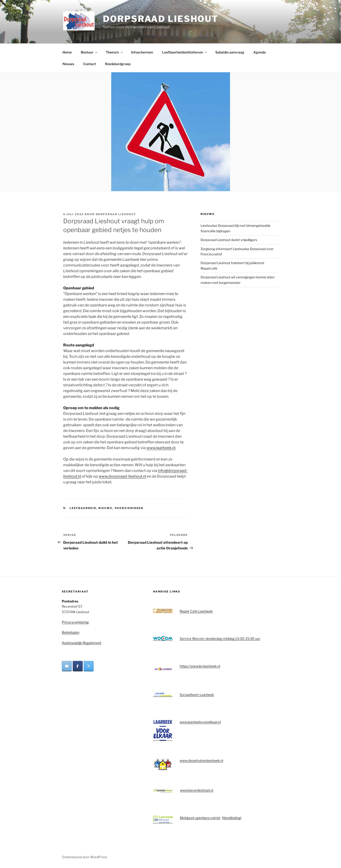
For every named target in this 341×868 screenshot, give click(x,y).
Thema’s (115, 52)
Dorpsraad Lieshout (161, 19)
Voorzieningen (129, 508)
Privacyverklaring (75, 622)
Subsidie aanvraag (230, 52)
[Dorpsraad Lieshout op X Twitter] (89, 666)
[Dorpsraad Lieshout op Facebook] (78, 666)
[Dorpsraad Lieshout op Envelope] (67, 666)
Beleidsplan (71, 632)
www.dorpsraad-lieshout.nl (122, 476)
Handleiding (232, 818)
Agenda (259, 52)
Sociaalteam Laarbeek (197, 695)
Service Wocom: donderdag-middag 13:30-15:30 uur (220, 638)
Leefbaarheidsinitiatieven (185, 52)
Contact (90, 64)
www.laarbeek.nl (161, 448)
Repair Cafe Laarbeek (196, 611)
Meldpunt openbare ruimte (200, 818)
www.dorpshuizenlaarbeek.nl (201, 760)
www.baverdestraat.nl (197, 790)
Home (67, 52)
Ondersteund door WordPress (84, 857)
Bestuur (89, 52)
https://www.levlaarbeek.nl (200, 666)
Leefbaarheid (83, 508)
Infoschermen (142, 52)
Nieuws (68, 64)
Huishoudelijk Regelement (82, 643)
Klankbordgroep (118, 64)
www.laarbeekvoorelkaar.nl (200, 722)
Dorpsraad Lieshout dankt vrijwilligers (229, 240)
